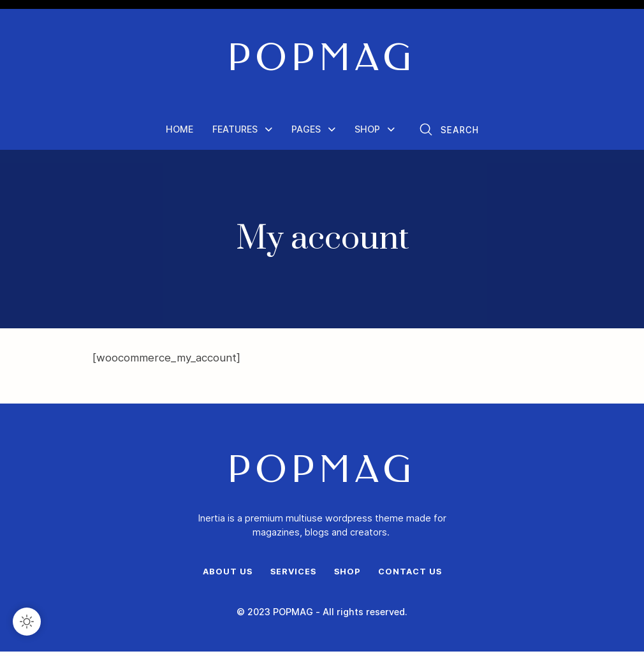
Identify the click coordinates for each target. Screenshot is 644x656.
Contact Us (410, 576)
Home (181, 132)
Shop (365, 132)
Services (293, 576)
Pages (305, 132)
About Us (227, 576)
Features (235, 132)
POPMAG (322, 60)
